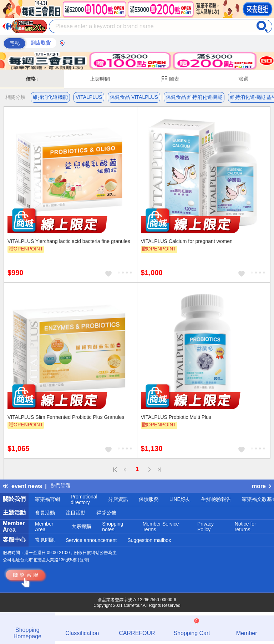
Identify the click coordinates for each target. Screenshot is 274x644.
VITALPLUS (89, 97)
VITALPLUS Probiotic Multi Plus (176, 417)
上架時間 (100, 79)
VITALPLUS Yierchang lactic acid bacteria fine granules (69, 241)
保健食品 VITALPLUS (134, 97)
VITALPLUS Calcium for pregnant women (187, 241)
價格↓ (32, 79)
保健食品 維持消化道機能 (194, 97)
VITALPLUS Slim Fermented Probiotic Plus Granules (66, 417)
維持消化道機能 (50, 97)
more (262, 486)
